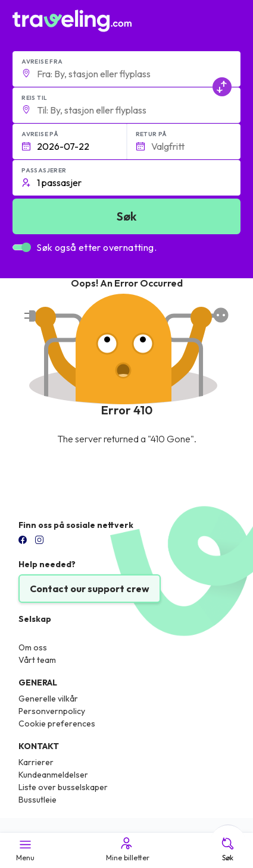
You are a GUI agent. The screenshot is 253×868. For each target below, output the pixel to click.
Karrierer (36, 762)
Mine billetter (127, 849)
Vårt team (37, 660)
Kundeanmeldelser (53, 775)
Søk (228, 849)
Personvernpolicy (52, 711)
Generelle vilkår (48, 699)
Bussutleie (38, 800)
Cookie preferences (57, 724)
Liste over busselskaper (63, 787)
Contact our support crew (90, 589)
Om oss (33, 647)
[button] (127, 69)
